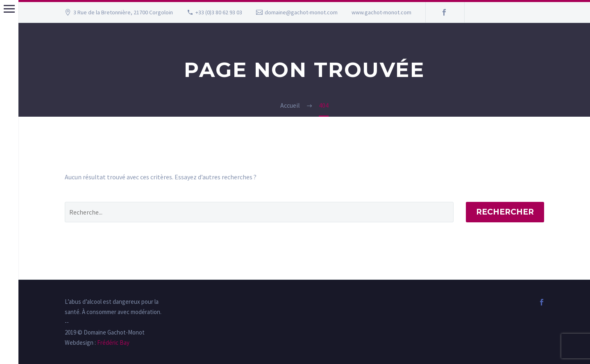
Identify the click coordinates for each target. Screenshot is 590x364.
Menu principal (9, 9)
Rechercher (505, 212)
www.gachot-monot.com (381, 12)
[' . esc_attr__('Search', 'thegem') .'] (259, 212)
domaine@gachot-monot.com (301, 12)
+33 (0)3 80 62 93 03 (219, 12)
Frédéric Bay (113, 343)
